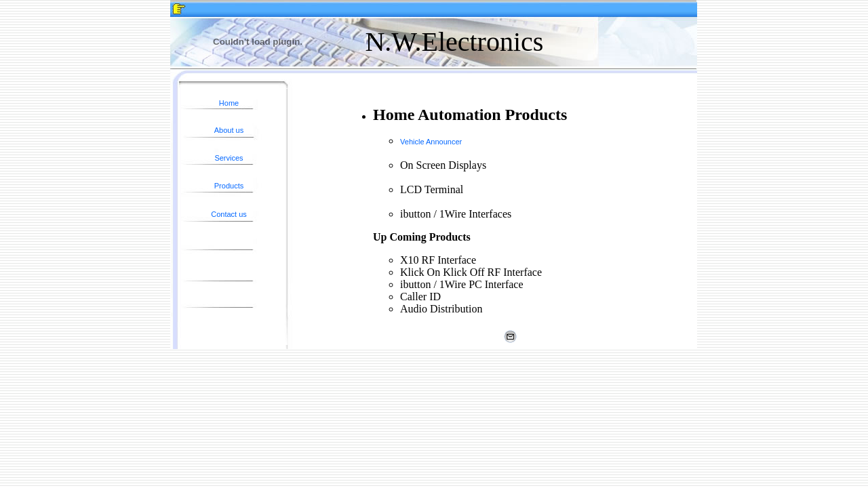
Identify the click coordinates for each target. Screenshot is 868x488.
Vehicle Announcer (431, 142)
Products (229, 186)
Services (229, 158)
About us (229, 130)
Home (229, 103)
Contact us (229, 214)
